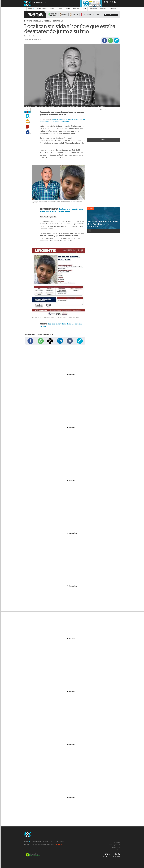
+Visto (103, 140)
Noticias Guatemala (33, 21)
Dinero (68, 9)
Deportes (76, 9)
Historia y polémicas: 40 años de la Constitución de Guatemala (103, 224)
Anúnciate (117, 840)
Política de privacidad (114, 845)
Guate (60, 9)
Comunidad (58, 21)
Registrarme (41, 2)
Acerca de (117, 842)
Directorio (117, 850)
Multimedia (51, 845)
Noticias (53, 9)
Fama (84, 9)
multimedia (113, 9)
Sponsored (59, 845)
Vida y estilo (93, 9)
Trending (103, 9)
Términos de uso (115, 847)
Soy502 (31, 9)
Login (34, 2)
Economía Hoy (42, 9)
